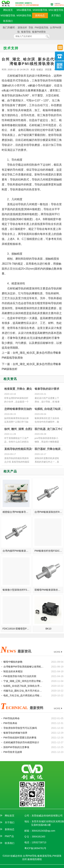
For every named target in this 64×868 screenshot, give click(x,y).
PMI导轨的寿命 (12, 718)
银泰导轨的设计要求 (47, 389)
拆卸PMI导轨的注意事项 (16, 747)
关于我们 (56, 15)
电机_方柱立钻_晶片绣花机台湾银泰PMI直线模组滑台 (24, 695)
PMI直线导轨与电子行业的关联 (20, 676)
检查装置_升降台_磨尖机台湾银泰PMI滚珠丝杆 (33, 389)
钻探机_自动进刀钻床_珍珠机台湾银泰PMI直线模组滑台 (24, 686)
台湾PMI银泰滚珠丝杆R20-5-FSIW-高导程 (49, 512)
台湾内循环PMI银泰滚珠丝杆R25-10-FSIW (17, 551)
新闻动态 (40, 15)
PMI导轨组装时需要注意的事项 (20, 738)
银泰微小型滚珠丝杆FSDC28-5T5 (17, 590)
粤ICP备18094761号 (35, 848)
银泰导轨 (26, 32)
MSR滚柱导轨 (24, 15)
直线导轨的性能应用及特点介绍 (23, 449)
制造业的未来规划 (13, 671)
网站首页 (8, 10)
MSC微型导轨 (56, 10)
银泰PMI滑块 (39, 32)
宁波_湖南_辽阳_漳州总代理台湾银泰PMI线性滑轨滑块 (24, 681)
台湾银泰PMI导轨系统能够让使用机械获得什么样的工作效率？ (24, 667)
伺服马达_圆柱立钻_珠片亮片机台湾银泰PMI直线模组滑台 (24, 691)
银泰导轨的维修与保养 (15, 733)
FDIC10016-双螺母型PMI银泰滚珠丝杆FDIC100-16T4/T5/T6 (17, 629)
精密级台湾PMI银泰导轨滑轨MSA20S (17, 512)
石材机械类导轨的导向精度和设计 (21, 742)
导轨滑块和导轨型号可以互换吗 (20, 728)
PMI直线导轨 (42, 27)
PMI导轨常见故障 (13, 752)
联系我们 (8, 21)
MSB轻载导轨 (40, 10)
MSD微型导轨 (8, 15)
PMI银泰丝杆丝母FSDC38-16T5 (49, 551)
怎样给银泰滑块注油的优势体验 (23, 409)
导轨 (31, 27)
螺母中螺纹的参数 (13, 662)
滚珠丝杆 (22, 27)
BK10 (48, 629)
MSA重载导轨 (24, 10)
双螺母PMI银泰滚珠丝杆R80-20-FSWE (49, 590)
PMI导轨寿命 (10, 723)
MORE (58, 652)
